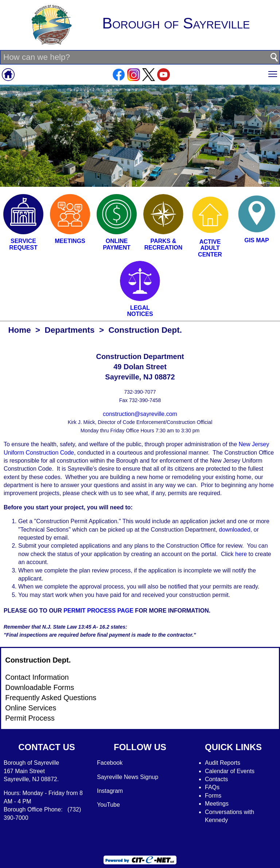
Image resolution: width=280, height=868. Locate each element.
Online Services (31, 708)
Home (19, 330)
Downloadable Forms (40, 687)
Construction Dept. (38, 660)
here (242, 554)
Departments (70, 330)
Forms (213, 796)
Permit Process (30, 718)
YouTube (108, 805)
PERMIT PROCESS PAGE (98, 611)
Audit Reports (223, 763)
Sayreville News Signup (128, 777)
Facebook (110, 763)
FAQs (212, 787)
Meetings (217, 804)
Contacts (216, 779)
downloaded (234, 530)
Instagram (110, 791)
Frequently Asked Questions (51, 698)
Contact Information (37, 677)
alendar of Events (232, 771)
